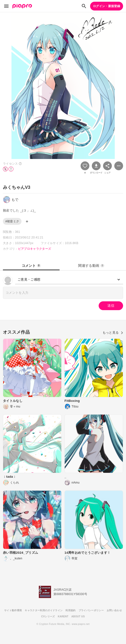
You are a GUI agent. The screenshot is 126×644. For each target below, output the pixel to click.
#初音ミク (12, 221)
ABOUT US (78, 616)
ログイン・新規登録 (107, 6)
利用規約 (70, 610)
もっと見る (113, 333)
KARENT (63, 616)
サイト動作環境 (13, 610)
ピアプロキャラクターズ (35, 249)
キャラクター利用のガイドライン (44, 610)
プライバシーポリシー (91, 610)
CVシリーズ (48, 616)
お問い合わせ (114, 610)
